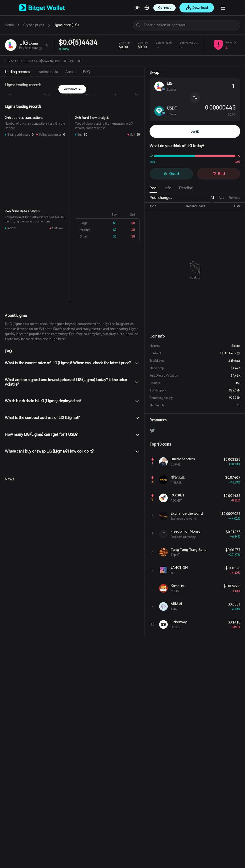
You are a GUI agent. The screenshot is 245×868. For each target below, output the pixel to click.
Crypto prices (34, 25)
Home (9, 25)
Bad (219, 174)
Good (171, 174)
